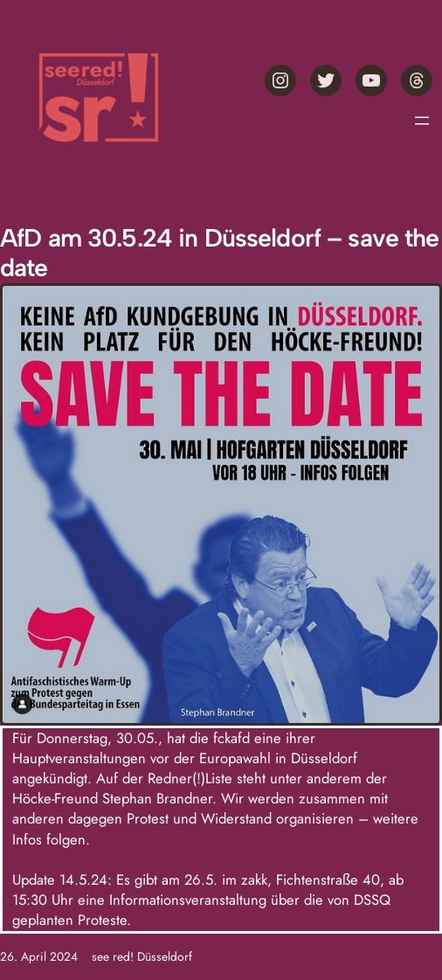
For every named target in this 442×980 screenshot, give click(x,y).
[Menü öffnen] (422, 121)
